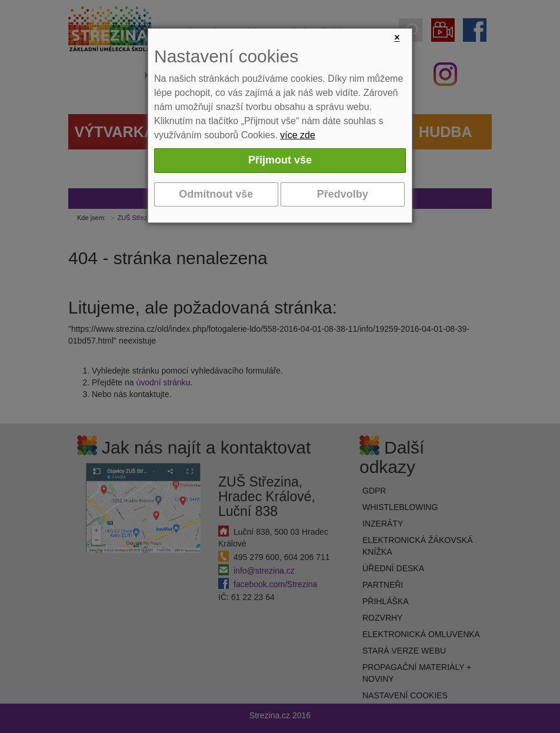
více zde (298, 135)
